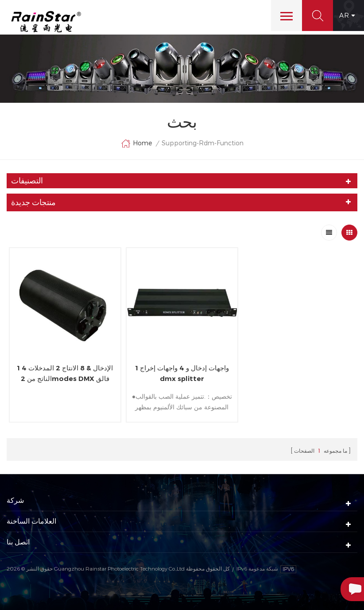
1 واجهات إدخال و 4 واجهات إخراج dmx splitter (182, 373)
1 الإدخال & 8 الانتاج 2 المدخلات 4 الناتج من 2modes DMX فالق (65, 373)
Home (136, 144)
